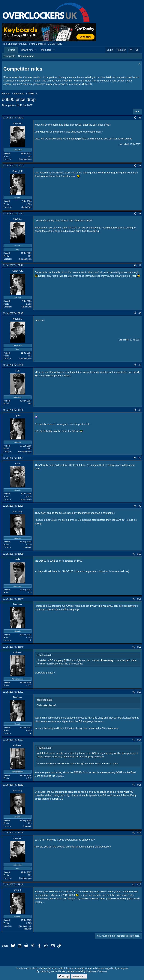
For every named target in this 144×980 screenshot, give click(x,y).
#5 (140, 313)
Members (46, 50)
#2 (140, 166)
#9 (140, 506)
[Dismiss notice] (139, 64)
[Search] (137, 50)
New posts (9, 56)
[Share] (135, 118)
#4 (140, 265)
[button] (36, 50)
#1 (140, 118)
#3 (140, 214)
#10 (139, 554)
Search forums (26, 56)
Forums (11, 50)
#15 (139, 785)
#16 (139, 833)
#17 (139, 884)
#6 (140, 365)
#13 (139, 692)
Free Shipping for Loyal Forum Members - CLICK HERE (32, 44)
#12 (139, 647)
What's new (27, 50)
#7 (140, 410)
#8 (140, 458)
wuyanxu (10, 105)
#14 (139, 740)
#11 (139, 599)
